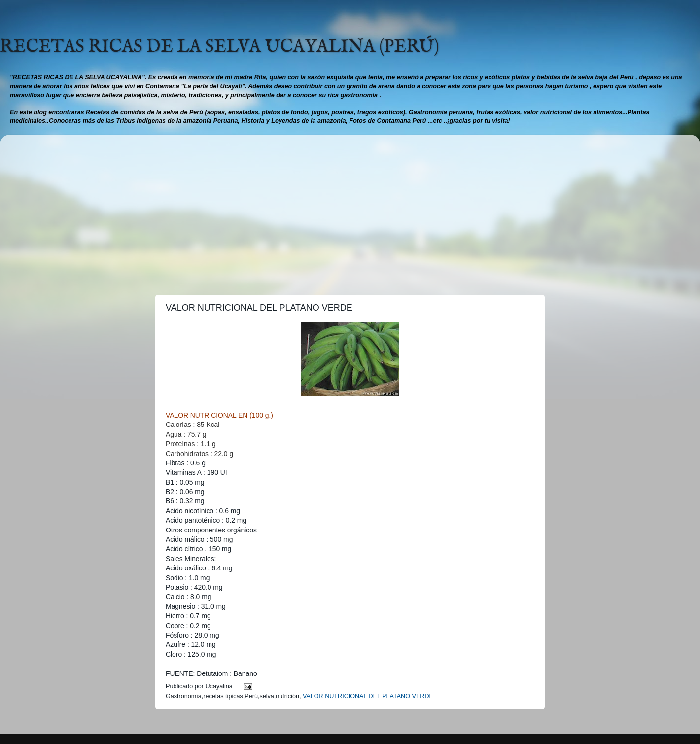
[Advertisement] (350, 211)
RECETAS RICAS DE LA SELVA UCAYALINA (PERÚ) (220, 47)
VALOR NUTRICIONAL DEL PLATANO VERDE (368, 696)
